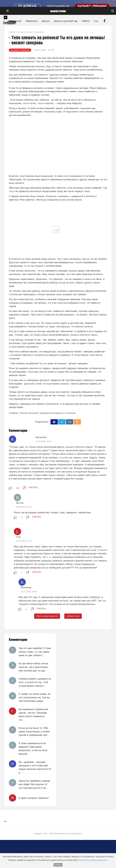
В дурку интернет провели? (34, 798)
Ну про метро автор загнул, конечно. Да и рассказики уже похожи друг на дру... (34, 667)
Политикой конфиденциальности (93, 860)
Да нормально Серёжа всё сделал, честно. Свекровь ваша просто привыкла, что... (33, 715)
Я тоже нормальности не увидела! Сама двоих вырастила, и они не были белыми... (33, 749)
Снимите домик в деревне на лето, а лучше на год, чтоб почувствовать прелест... (35, 682)
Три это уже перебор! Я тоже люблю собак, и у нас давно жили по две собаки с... (35, 652)
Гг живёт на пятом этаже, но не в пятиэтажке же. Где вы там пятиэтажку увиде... (35, 697)
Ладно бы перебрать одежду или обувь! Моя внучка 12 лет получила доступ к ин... (34, 784)
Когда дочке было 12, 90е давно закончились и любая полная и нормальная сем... (34, 732)
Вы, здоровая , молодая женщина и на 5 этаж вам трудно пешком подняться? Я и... (35, 767)
